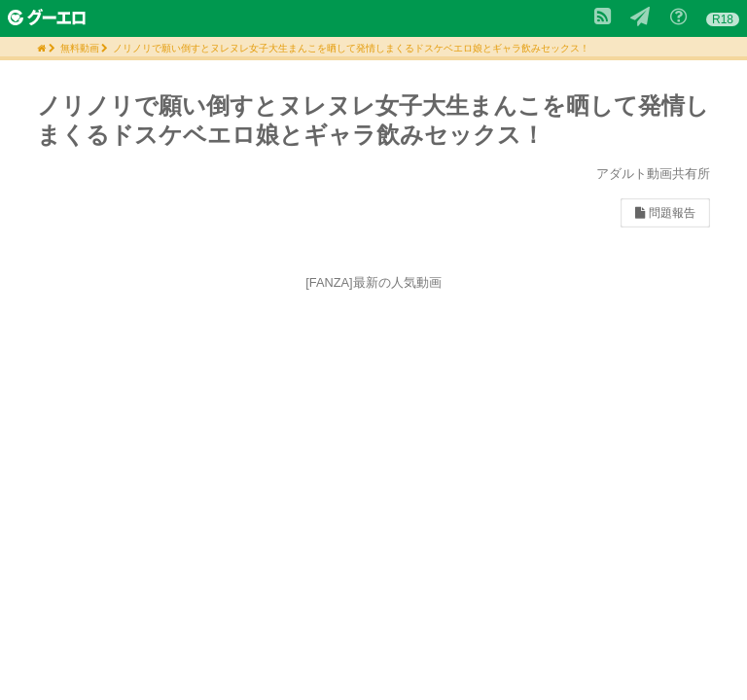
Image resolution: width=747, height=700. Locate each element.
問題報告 (665, 213)
